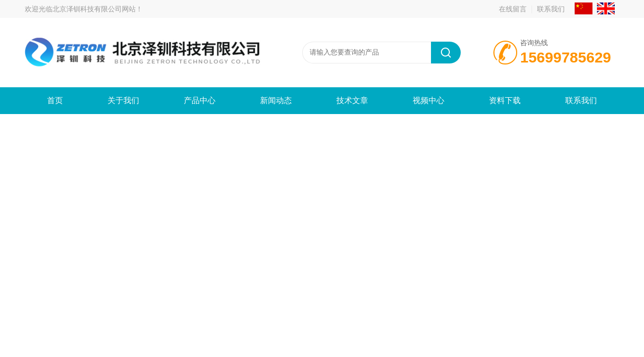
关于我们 (123, 100)
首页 (55, 100)
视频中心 (429, 100)
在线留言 (513, 9)
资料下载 (505, 100)
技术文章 (352, 100)
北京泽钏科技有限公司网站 (94, 9)
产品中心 (200, 100)
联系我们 (551, 9)
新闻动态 (276, 100)
